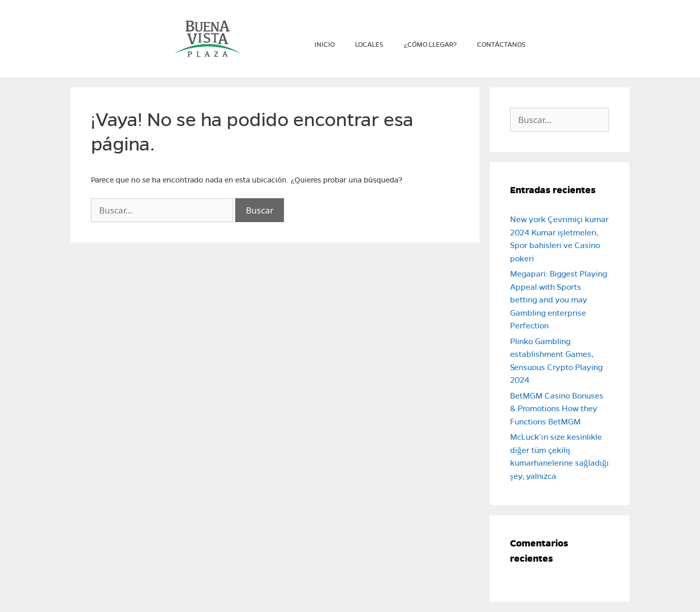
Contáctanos (501, 45)
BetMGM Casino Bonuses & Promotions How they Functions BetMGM (557, 409)
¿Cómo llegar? (430, 45)
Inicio (325, 45)
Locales (369, 45)
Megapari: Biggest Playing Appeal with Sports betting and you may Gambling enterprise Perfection (559, 300)
